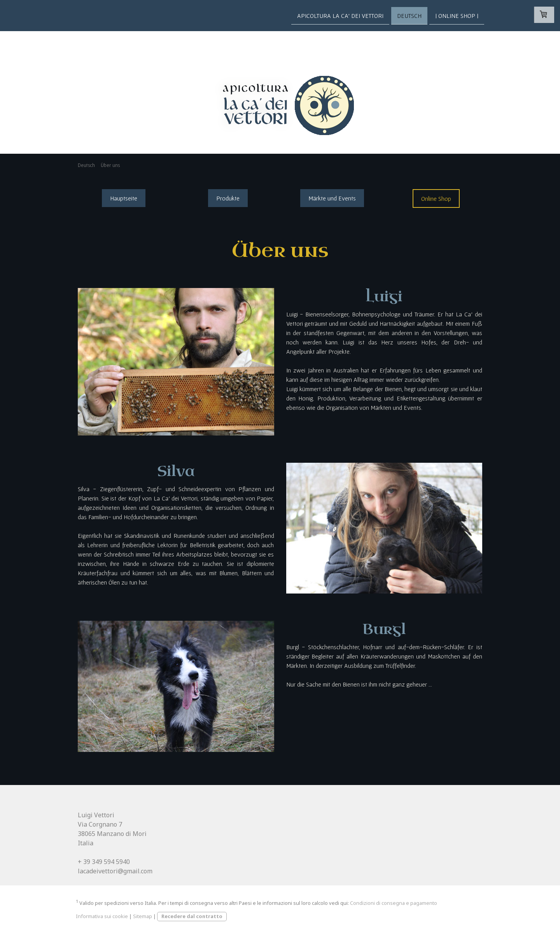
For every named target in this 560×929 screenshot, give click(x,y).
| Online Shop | (457, 15)
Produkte (228, 198)
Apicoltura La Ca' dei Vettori (340, 15)
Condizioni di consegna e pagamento (394, 903)
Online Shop (436, 198)
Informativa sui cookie (102, 916)
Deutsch (409, 15)
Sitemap (143, 916)
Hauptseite (124, 198)
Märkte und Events (332, 198)
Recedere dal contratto (192, 916)
